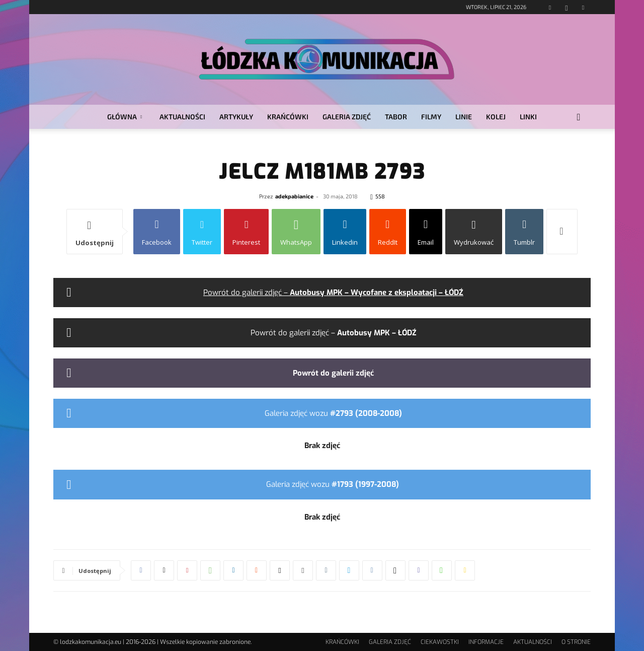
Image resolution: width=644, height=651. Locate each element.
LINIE (464, 117)
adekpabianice (294, 196)
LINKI (528, 117)
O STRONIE (576, 642)
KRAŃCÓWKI (288, 117)
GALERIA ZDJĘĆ (347, 117)
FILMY (431, 117)
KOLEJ (496, 117)
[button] (579, 118)
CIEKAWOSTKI (440, 642)
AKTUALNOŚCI (182, 117)
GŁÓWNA (125, 117)
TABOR (396, 117)
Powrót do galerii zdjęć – (333, 293)
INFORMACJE (486, 642)
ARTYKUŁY (236, 117)
